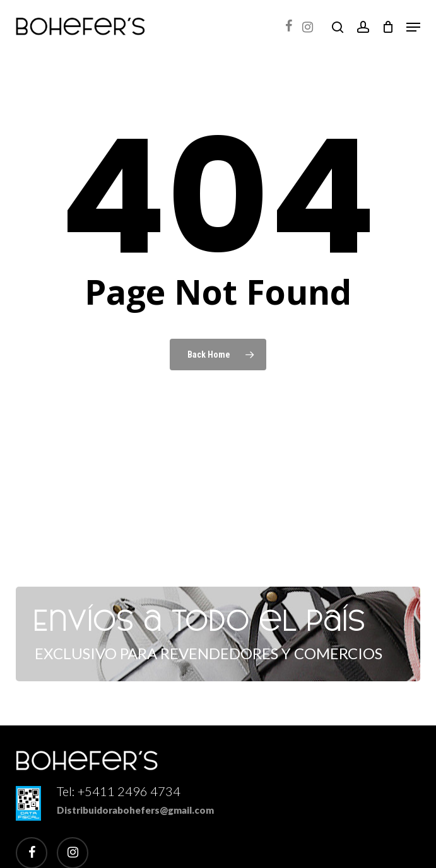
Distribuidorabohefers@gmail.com (135, 810)
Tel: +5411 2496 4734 (119, 791)
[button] (413, 27)
